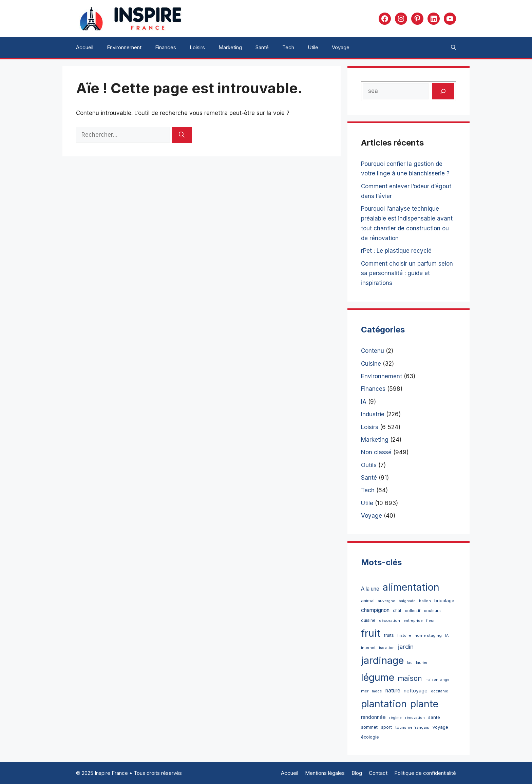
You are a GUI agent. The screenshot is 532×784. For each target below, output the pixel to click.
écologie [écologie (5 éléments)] (370, 737)
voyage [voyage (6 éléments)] (440, 727)
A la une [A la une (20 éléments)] (370, 589)
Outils (369, 465)
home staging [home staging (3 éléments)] (428, 635)
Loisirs (197, 47)
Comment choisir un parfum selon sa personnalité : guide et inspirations (407, 273)
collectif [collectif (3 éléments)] (413, 611)
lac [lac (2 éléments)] (410, 663)
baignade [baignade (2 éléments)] (407, 601)
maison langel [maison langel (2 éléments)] (438, 680)
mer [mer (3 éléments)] (365, 691)
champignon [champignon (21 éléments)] (375, 610)
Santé (262, 47)
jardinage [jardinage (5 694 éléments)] (382, 660)
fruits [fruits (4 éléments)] (389, 635)
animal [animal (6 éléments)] (368, 601)
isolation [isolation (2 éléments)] (387, 648)
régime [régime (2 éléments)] (395, 718)
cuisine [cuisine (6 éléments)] (368, 620)
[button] (453, 47)
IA (364, 402)
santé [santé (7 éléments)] (434, 717)
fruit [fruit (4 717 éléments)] (371, 633)
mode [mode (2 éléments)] (377, 691)
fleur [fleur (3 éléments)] (430, 620)
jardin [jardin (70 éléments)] (406, 647)
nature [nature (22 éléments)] (393, 691)
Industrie (373, 414)
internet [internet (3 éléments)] (368, 648)
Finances (166, 47)
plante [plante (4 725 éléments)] (424, 704)
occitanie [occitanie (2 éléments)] (440, 691)
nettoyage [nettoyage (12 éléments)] (416, 691)
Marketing (230, 47)
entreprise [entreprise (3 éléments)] (413, 620)
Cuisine (371, 364)
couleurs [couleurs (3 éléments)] (432, 611)
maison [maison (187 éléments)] (410, 678)
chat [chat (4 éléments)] (397, 610)
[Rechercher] (182, 135)
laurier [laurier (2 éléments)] (422, 663)
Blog (357, 773)
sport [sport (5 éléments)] (386, 727)
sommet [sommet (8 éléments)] (369, 727)
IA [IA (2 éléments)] (447, 636)
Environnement (124, 47)
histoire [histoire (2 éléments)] (404, 636)
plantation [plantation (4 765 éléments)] (384, 704)
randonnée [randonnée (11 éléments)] (373, 717)
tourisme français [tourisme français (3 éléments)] (412, 727)
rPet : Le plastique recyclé (396, 251)
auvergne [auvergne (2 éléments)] (387, 601)
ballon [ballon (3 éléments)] (425, 601)
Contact (378, 773)
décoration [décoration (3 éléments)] (389, 620)
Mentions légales (325, 773)
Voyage (341, 47)
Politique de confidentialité (425, 773)
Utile (313, 47)
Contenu (373, 351)
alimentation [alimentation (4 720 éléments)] (411, 587)
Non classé (376, 452)
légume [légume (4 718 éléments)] (378, 677)
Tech (288, 47)
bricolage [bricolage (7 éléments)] (444, 600)
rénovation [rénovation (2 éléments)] (415, 718)
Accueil (85, 47)
